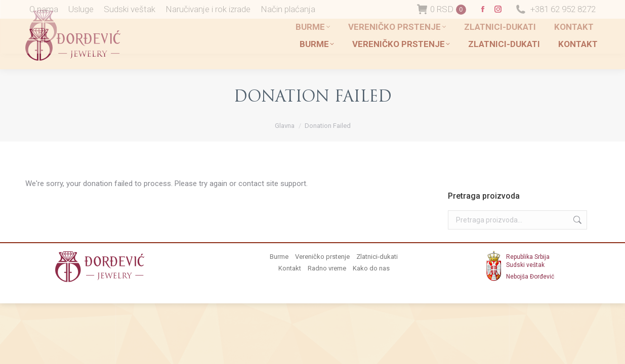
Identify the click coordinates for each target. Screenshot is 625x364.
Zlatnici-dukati (377, 257)
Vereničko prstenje (322, 257)
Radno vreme (327, 268)
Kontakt (290, 268)
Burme (279, 257)
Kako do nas (371, 268)
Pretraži (576, 220)
